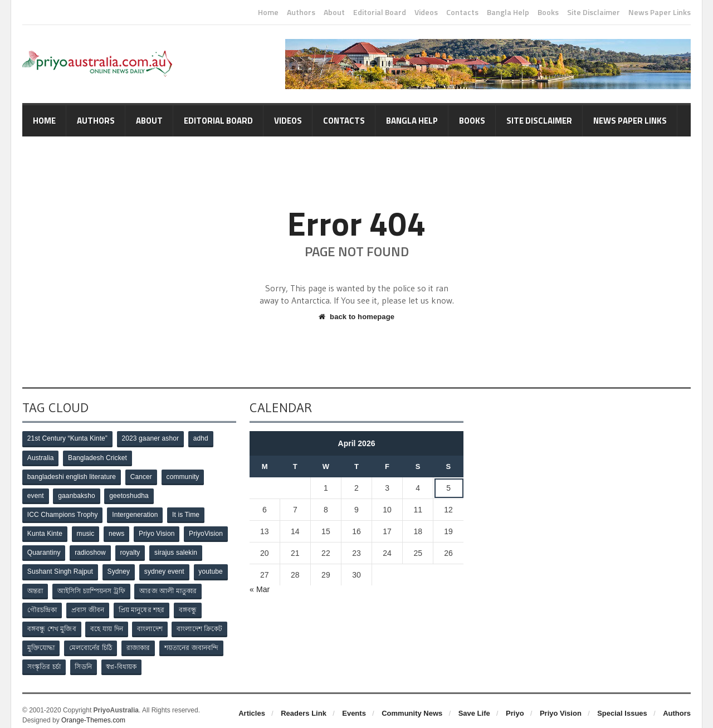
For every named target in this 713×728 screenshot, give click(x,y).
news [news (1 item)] (119, 531)
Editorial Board (380, 12)
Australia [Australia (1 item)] (41, 457)
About (334, 12)
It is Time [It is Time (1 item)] (187, 512)
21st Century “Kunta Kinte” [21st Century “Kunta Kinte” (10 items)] (67, 439)
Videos (426, 12)
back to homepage (356, 317)
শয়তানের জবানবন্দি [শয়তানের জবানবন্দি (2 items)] (194, 641)
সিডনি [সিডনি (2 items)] (85, 659)
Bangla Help (508, 12)
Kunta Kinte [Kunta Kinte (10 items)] (45, 531)
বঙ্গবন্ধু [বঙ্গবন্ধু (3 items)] (191, 604)
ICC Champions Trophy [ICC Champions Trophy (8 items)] (63, 512)
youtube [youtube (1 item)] (213, 568)
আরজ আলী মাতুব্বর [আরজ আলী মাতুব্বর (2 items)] (170, 586)
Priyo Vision (561, 705)
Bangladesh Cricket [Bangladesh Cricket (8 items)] (99, 457)
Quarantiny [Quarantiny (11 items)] (44, 549)
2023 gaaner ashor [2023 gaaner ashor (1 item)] (150, 439)
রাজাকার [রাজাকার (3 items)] (140, 641)
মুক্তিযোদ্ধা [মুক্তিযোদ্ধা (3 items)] (41, 641)
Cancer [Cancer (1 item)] (141, 476)
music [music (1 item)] (87, 531)
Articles (252, 705)
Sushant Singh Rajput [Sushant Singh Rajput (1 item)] (60, 568)
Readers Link (304, 705)
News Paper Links (660, 12)
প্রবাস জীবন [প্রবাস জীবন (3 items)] (89, 604)
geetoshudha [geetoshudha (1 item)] (131, 494)
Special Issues (622, 705)
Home (268, 12)
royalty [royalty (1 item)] (132, 549)
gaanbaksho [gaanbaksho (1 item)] (78, 494)
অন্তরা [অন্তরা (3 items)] (36, 586)
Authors (301, 12)
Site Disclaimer (594, 12)
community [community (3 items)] (184, 476)
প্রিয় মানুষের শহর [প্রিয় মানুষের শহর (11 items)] (144, 604)
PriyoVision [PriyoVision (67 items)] (209, 531)
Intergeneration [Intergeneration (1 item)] (136, 512)
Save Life (474, 705)
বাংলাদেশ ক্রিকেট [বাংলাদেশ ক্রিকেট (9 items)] (202, 623)
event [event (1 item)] (36, 494)
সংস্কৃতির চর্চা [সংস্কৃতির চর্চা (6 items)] (44, 659)
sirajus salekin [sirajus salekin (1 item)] (178, 549)
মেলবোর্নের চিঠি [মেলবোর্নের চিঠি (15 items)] (92, 641)
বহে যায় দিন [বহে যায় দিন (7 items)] (108, 623)
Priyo (515, 705)
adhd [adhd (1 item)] (201, 439)
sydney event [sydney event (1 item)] (166, 568)
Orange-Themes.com (93, 712)
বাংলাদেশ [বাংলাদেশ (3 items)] (152, 623)
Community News (412, 705)
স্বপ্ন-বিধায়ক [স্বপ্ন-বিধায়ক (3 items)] (124, 659)
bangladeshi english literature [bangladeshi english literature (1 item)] (71, 476)
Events (354, 705)
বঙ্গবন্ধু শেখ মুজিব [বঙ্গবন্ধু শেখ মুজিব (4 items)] (52, 623)
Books (548, 12)
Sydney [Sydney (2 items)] (119, 568)
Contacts (462, 12)
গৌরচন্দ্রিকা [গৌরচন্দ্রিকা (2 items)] (43, 604)
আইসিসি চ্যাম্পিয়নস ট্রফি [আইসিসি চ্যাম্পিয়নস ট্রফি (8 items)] (93, 586)
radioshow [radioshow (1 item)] (92, 549)
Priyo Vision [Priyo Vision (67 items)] (160, 531)
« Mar (260, 589)
